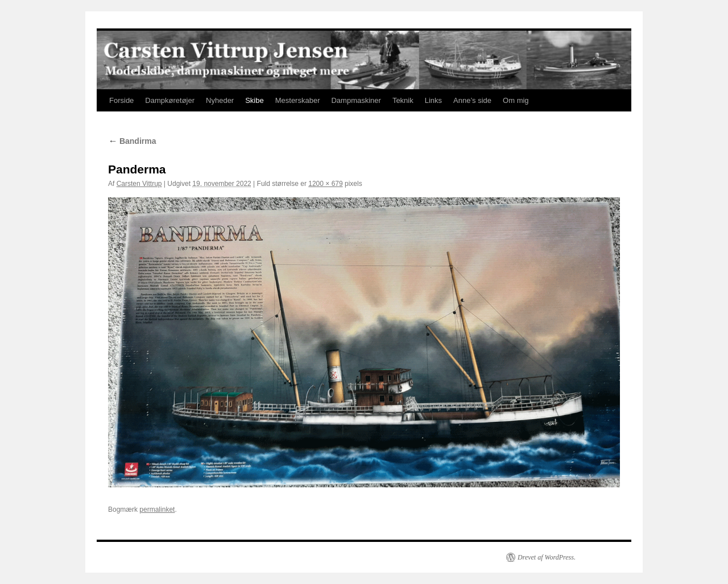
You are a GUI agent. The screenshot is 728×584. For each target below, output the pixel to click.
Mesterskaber (298, 100)
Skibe (255, 100)
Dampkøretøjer (170, 100)
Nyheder (220, 100)
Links (433, 100)
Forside (121, 100)
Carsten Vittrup (139, 184)
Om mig (516, 100)
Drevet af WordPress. (547, 557)
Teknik (403, 100)
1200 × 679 (325, 184)
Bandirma (132, 141)
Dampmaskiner (356, 100)
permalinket (157, 510)
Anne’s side (472, 100)
